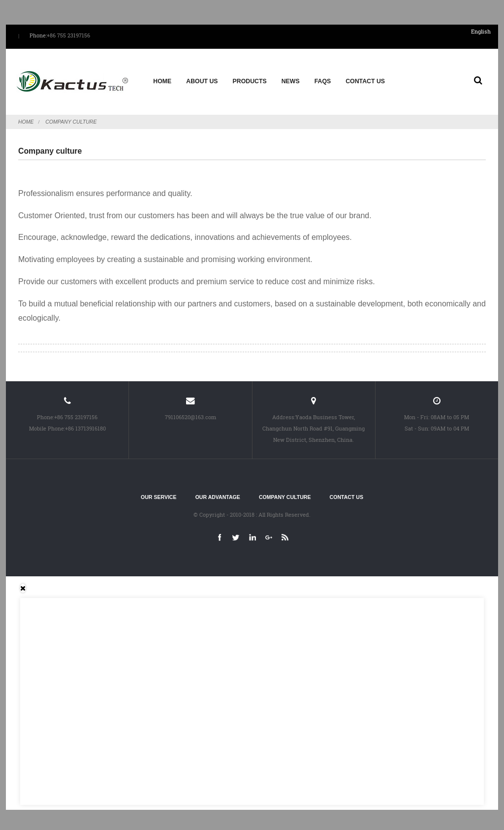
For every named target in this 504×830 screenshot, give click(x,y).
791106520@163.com (190, 413)
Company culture (71, 117)
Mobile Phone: (47, 424)
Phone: (38, 35)
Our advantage (218, 493)
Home (162, 79)
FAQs (322, 79)
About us (202, 79)
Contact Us (365, 79)
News (290, 79)
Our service (158, 493)
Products (249, 79)
